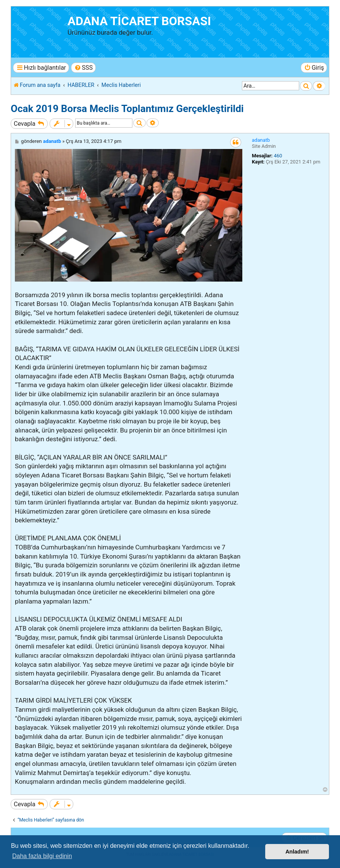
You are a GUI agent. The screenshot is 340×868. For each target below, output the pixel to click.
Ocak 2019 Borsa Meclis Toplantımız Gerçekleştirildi (127, 109)
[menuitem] (83, 68)
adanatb (261, 140)
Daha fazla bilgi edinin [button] (42, 856)
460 (278, 156)
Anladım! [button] (297, 852)
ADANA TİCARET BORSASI (139, 21)
